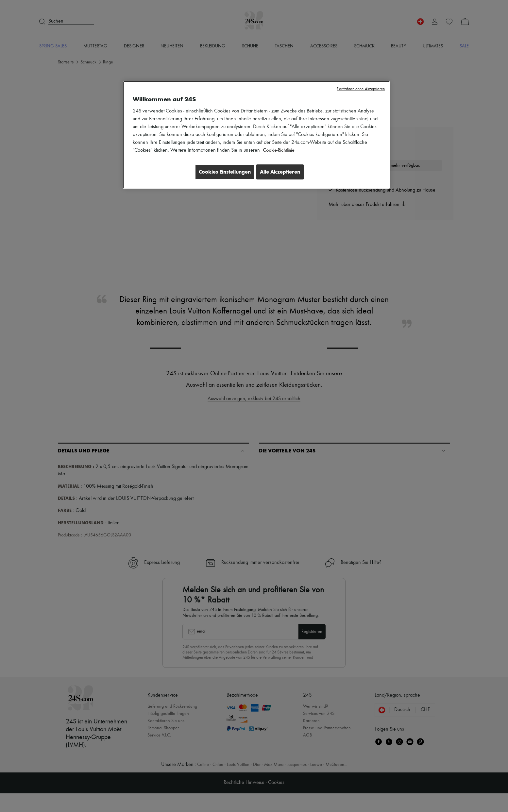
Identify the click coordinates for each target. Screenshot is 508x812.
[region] (256, 135)
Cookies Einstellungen (221, 172)
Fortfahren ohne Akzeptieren (361, 89)
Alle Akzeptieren (280, 172)
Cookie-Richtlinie (279, 150)
